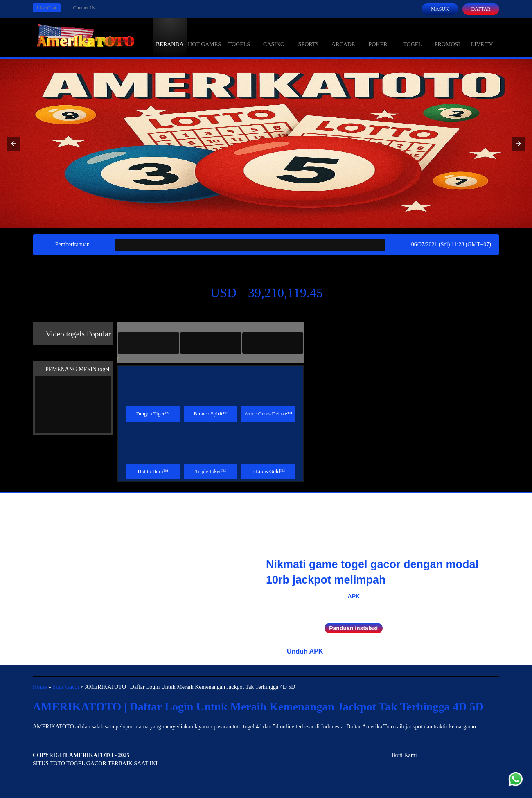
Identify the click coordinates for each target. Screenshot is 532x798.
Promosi (447, 37)
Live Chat (47, 8)
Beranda (170, 37)
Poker (378, 37)
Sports (309, 37)
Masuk (440, 9)
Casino (274, 37)
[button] (14, 144)
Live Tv (482, 37)
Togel (413, 37)
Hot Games (204, 37)
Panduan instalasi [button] (353, 628)
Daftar (481, 9)
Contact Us (84, 8)
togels (239, 37)
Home (40, 687)
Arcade (343, 37)
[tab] (149, 343)
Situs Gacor (66, 687)
